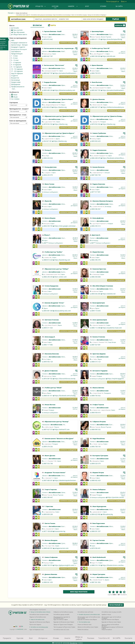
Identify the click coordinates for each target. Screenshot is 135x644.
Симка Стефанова (51, 557)
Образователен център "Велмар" (57, 422)
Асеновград (94, 240)
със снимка (14, 99)
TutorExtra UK (104, 638)
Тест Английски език (84, 622)
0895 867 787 (48, 56)
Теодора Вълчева (50, 82)
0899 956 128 (48, 362)
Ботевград (108, 206)
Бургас (58, 139)
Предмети (7, 638)
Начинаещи (15, 80)
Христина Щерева (99, 354)
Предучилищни (16, 54)
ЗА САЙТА (119, 6)
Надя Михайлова (99, 439)
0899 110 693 (96, 311)
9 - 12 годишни (16, 67)
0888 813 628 (48, 260)
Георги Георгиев (51, 489)
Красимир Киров (98, 31)
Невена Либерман (99, 489)
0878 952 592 (48, 124)
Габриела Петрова (99, 422)
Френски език (66, 85)
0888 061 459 (48, 582)
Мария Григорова (99, 574)
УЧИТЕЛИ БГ (20, 629)
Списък (37, 25)
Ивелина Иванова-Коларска (103, 201)
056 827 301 (48, 141)
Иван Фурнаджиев (99, 506)
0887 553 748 (48, 463)
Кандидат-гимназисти (18, 43)
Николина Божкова (52, 354)
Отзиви (103, 6)
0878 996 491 (96, 548)
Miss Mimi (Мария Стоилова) (103, 286)
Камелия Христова (99, 269)
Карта (52, 25)
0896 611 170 (96, 39)
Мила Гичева (49, 184)
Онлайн (14, 28)
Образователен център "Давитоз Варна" (59, 99)
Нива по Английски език (38, 619)
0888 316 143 (96, 565)
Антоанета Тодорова (100, 371)
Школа (44, 51)
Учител (44, 34)
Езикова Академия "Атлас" (54, 303)
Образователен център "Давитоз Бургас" (60, 133)
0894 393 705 (48, 226)
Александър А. (50, 337)
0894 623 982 (96, 514)
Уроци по (40, 6)
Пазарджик (107, 393)
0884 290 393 (48, 277)
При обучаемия (17, 32)
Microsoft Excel (66, 153)
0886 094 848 (96, 277)
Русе (48, 156)
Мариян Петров (98, 473)
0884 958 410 (96, 413)
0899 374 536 (48, 447)
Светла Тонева (50, 523)
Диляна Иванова (99, 99)
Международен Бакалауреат (18, 49)
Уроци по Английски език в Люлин (41, 612)
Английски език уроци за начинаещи (42, 15)
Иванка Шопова (98, 388)
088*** (53, 243)
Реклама (91, 638)
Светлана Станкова (52, 320)
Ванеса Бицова (50, 218)
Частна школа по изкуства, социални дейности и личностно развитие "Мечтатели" (75, 48)
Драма (111, 560)
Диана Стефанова (51, 371)
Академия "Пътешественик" (55, 473)
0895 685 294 (48, 90)
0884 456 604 (48, 158)
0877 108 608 (48, 531)
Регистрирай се (113, 1)
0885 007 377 (96, 107)
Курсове (55, 7)
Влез (124, 1)
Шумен (107, 580)
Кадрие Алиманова (99, 150)
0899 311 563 (48, 328)
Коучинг (112, 34)
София (49, 37)
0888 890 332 (96, 429)
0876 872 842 (48, 39)
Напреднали (15, 84)
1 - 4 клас (14, 56)
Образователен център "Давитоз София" (60, 116)
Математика (113, 102)
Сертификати (15, 51)
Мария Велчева (98, 252)
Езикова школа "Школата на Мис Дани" (59, 439)
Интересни (43, 638)
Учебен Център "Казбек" (54, 252)
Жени (13, 95)
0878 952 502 (96, 124)
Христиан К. (96, 235)
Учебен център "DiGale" (53, 388)
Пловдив (103, 122)
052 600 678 (48, 107)
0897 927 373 (48, 429)
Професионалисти (17, 87)
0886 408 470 (96, 158)
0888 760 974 (48, 565)
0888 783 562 (96, 396)
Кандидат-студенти (17, 47)
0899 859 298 (48, 514)
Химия (63, 391)
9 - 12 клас (14, 60)
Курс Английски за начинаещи (62, 15)
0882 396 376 (96, 260)
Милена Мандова (51, 540)
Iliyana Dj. (48, 201)
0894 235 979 (48, 175)
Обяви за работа (79, 638)
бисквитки (74, 643)
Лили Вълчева (97, 82)
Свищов (107, 173)
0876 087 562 (48, 379)
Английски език (55, 34)
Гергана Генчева (99, 540)
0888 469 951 (48, 548)
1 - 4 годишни (15, 62)
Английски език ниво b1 (23, 15)
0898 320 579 (96, 463)
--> (18, 105)
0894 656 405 (96, 294)
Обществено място (18, 34)
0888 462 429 (96, 480)
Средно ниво (15, 82)
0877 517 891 (96, 192)
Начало (11, 13)
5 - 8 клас (14, 58)
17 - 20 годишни (16, 71)
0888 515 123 (96, 362)
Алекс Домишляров (100, 320)
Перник (57, 427)
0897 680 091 (48, 480)
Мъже (13, 97)
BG (15, 626)
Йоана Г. (47, 235)
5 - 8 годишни (15, 65)
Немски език (65, 102)
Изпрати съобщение (68, 43)
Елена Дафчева (98, 218)
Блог (87, 6)
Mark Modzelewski (99, 557)
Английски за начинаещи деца (39, 627)
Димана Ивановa (51, 574)
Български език (114, 51)
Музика (63, 68)
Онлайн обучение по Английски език (89, 614)
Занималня (46, 425)
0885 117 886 (48, 345)
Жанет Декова (50, 456)
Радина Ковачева (99, 184)
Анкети (67, 638)
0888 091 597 (96, 531)
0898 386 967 (96, 209)
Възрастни (14, 78)
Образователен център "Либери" (57, 269)
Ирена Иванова (97, 65)
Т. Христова (49, 506)
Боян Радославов (99, 523)
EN (21, 626)
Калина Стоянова (99, 337)
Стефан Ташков (98, 405)
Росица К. (48, 150)
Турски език (113, 153)
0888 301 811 (48, 396)
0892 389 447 (48, 497)
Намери (73, 6)
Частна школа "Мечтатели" (54, 65)
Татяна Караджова (51, 286)
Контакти (128, 638)
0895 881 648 (48, 311)
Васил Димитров (99, 303)
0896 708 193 (96, 447)
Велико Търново (106, 37)
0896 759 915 (96, 73)
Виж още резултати (79, 592)
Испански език (114, 136)
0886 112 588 (96, 328)
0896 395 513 (96, 226)
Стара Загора (112, 342)
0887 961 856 (96, 582)
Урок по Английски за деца (79, 15)
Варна (63, 105)
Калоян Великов (98, 167)
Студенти (14, 76)
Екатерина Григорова (100, 456)
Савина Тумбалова (99, 133)
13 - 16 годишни (16, 69)
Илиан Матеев (50, 405)
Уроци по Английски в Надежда (97, 15)
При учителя (16, 30)
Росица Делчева (51, 167)
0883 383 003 (96, 56)
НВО (12, 40)
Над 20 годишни (16, 73)
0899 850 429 (96, 141)
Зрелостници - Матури (18, 45)
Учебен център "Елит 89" (101, 48)
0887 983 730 (96, 175)
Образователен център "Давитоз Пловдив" (108, 116)
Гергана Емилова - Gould (53, 31)
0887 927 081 (96, 345)
